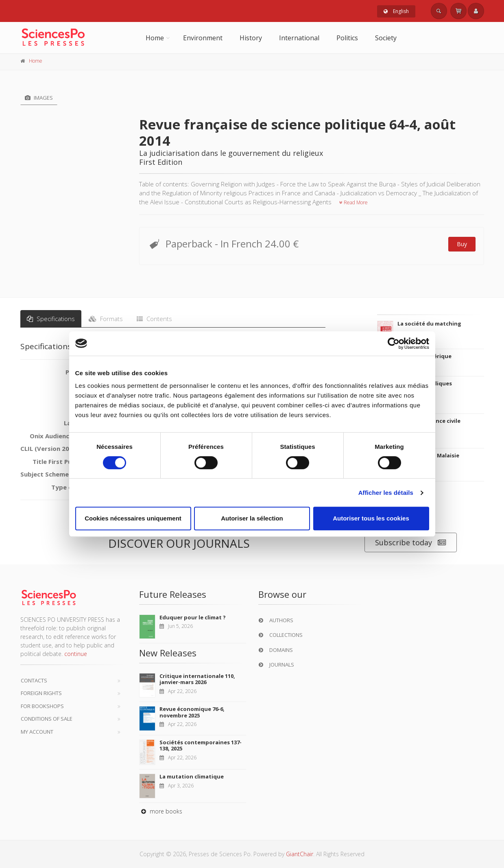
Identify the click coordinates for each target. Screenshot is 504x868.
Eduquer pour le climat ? (193, 617)
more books (161, 811)
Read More (353, 202)
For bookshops (42, 706)
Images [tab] (39, 98)
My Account (37, 732)
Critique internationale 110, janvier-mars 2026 (197, 679)
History (251, 38)
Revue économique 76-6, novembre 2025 (192, 712)
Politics (347, 38)
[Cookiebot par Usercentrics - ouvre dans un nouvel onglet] (394, 343)
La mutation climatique (192, 776)
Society (386, 38)
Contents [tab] (154, 319)
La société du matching (429, 324)
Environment (203, 38)
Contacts (34, 680)
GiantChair (300, 854)
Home (155, 38)
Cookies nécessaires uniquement (133, 518)
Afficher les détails (386, 493)
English (396, 11)
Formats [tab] (106, 319)
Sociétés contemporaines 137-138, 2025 (201, 746)
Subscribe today (411, 543)
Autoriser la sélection (252, 518)
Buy (462, 244)
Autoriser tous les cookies (371, 518)
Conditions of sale (47, 719)
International (299, 38)
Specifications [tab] (51, 319)
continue (76, 654)
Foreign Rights (41, 693)
